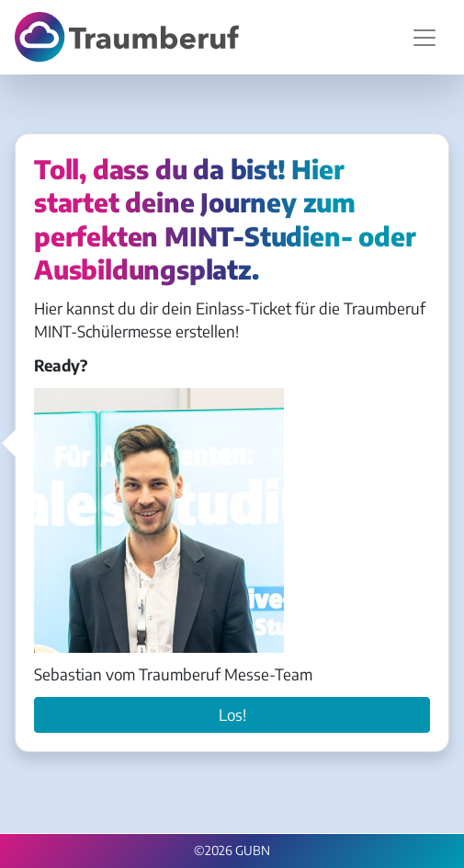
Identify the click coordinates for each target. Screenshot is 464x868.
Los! (232, 714)
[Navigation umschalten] (424, 38)
